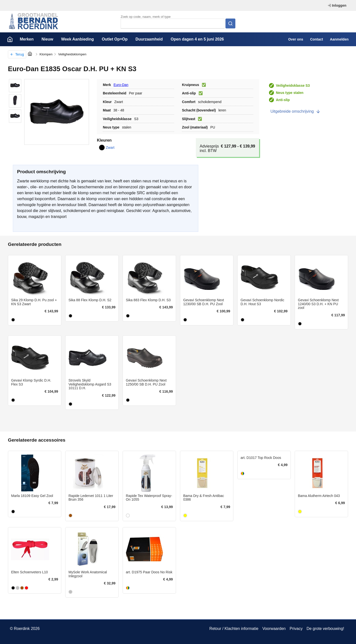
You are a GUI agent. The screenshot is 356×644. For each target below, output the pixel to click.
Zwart (107, 148)
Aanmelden (339, 39)
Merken (27, 39)
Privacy (296, 629)
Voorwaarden (274, 629)
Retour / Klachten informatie (234, 629)
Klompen (46, 54)
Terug (17, 54)
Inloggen (337, 5)
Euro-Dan (121, 85)
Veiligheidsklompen (72, 54)
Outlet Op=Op (115, 39)
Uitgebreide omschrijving (296, 111)
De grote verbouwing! (325, 629)
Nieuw (47, 39)
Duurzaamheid (149, 39)
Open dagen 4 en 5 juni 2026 (197, 39)
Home (10, 39)
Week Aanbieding (77, 39)
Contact (316, 39)
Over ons (296, 39)
